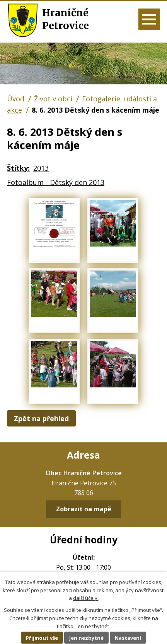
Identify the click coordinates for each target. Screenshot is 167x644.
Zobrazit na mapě (84, 509)
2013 (41, 168)
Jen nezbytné (86, 638)
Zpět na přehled (41, 418)
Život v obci (53, 99)
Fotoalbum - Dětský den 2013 (56, 182)
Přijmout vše (42, 638)
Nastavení (128, 638)
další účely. (86, 598)
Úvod (16, 99)
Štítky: (18, 168)
